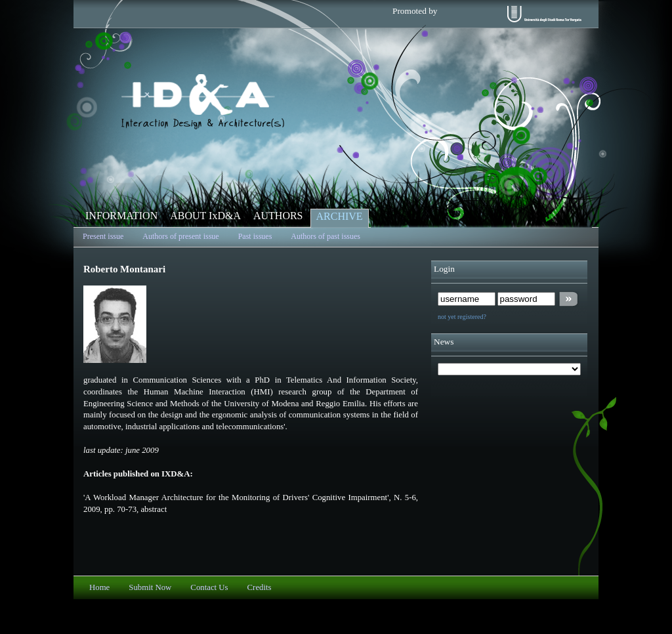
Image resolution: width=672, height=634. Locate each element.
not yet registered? (462, 317)
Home (99, 587)
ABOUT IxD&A (205, 216)
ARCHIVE (340, 216)
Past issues (255, 236)
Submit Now (150, 587)
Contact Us (209, 587)
